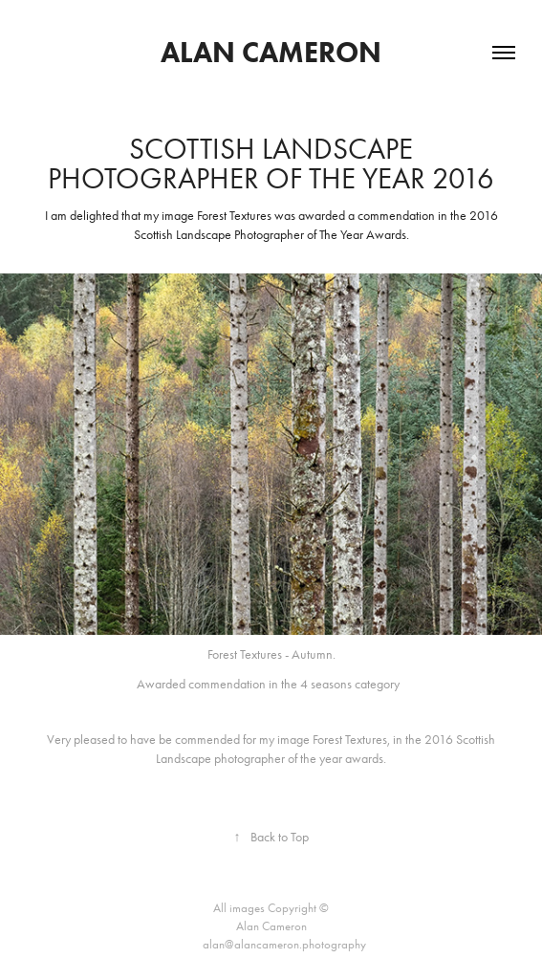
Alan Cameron (271, 52)
